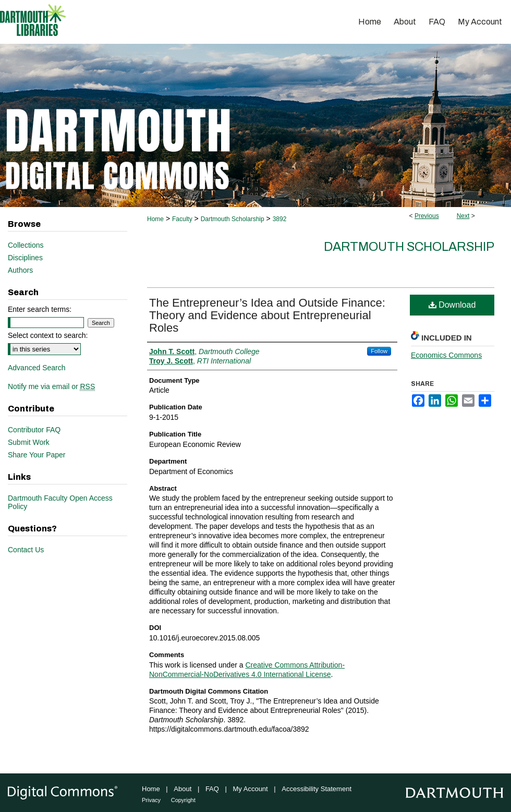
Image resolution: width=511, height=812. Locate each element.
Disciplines (25, 258)
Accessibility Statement (317, 789)
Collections (26, 245)
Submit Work (29, 442)
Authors (20, 270)
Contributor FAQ (34, 430)
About (182, 789)
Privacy (151, 800)
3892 (280, 219)
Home (155, 219)
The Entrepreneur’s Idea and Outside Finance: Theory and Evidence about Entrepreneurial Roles (267, 315)
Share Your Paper (37, 455)
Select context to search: (48, 335)
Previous (427, 216)
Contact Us (26, 550)
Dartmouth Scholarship (233, 219)
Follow (379, 351)
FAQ (212, 789)
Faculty (182, 219)
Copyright (183, 800)
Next (463, 216)
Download (452, 305)
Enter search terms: (40, 309)
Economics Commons (446, 355)
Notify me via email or (51, 386)
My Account (251, 789)
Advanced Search (37, 368)
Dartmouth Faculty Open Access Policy (60, 502)
